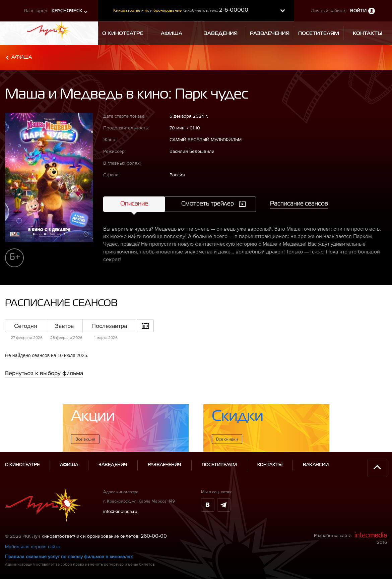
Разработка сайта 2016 (350, 538)
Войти (358, 11)
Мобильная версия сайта (32, 546)
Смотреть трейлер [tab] (208, 204)
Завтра (64, 326)
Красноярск (67, 11)
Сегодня (26, 326)
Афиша (22, 57)
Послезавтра (109, 326)
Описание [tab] (134, 204)
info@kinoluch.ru (120, 511)
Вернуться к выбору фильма (44, 373)
